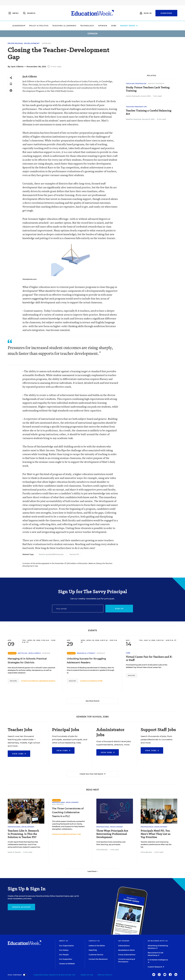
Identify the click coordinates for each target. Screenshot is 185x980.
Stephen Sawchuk (134, 119)
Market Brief (147, 26)
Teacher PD (74, 554)
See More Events (92, 701)
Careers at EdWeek (67, 964)
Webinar (46, 653)
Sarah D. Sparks (14, 852)
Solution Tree (75, 834)
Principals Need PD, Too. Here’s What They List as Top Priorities (156, 834)
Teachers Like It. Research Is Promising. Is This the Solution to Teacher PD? (23, 834)
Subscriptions (124, 946)
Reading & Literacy (86, 653)
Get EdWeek (124, 941)
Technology (105, 26)
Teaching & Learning (82, 26)
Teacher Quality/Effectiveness (51, 554)
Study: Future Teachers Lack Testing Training (148, 89)
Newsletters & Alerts (126, 950)
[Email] (78, 609)
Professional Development (24, 43)
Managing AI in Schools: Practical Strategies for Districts (27, 661)
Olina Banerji (102, 850)
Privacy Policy (105, 975)
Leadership (36, 26)
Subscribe (166, 13)
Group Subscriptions (127, 955)
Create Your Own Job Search (92, 774)
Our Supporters (66, 959)
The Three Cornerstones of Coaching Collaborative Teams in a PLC (68, 812)
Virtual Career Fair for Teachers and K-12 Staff (149, 658)
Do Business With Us (158, 941)
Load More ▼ (93, 871)
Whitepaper (58, 804)
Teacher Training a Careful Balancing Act (149, 112)
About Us (64, 941)
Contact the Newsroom (98, 959)
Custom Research (156, 967)
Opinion (120, 26)
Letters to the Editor (97, 946)
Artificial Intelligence (29, 653)
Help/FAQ (93, 950)
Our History (64, 950)
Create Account (21, 907)
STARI (100, 681)
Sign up (119, 609)
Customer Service (96, 955)
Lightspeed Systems (47, 681)
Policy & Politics (56, 26)
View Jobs (19, 754)
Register (13, 681)
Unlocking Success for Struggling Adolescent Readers (86, 661)
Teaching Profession (136, 84)
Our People (64, 955)
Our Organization (66, 946)
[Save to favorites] (11, 84)
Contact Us (94, 941)
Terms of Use (87, 975)
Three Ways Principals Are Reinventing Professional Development (112, 834)
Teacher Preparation (136, 107)
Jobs (131, 26)
